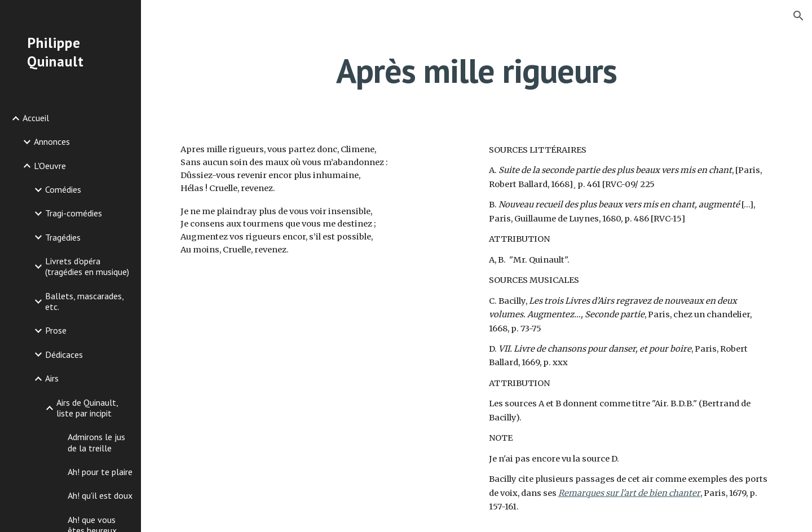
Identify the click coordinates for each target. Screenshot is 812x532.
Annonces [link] (52, 141)
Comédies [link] (63, 189)
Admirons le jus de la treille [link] (96, 442)
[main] (476, 70)
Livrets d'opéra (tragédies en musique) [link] (87, 266)
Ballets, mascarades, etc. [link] (84, 301)
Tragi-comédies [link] (74, 213)
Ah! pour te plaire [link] (100, 472)
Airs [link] (52, 378)
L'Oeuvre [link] (50, 166)
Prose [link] (56, 330)
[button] (798, 16)
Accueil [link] (36, 118)
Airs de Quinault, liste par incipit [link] (87, 408)
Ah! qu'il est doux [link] (100, 495)
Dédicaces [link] (64, 354)
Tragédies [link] (63, 237)
